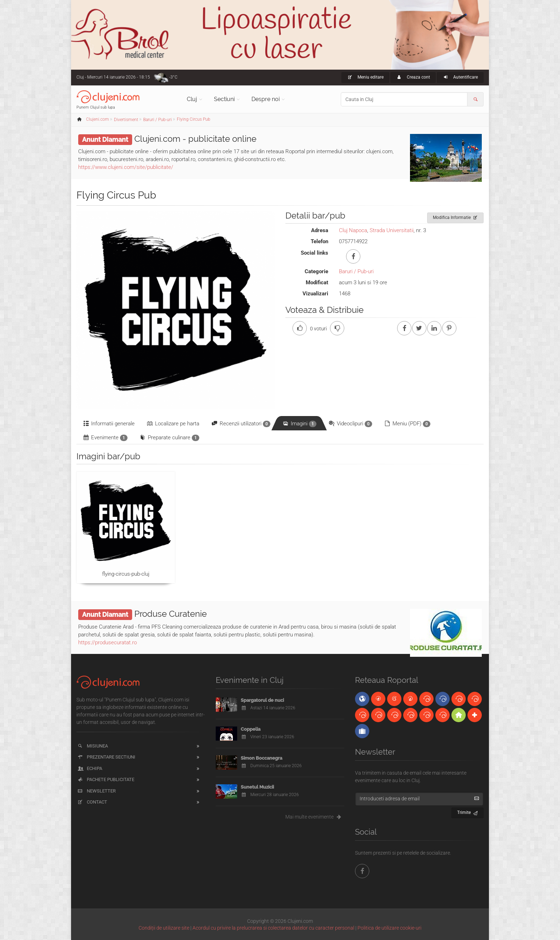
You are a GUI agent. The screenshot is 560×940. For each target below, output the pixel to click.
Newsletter (96, 791)
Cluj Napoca (353, 230)
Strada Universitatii (392, 230)
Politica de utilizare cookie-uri (389, 928)
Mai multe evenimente (315, 817)
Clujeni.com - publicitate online (195, 139)
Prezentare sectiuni (106, 757)
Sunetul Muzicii (257, 787)
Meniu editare (366, 77)
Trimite (468, 812)
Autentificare (460, 77)
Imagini (299, 424)
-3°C (173, 77)
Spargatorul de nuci (262, 700)
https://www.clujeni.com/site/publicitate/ (126, 167)
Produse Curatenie (171, 614)
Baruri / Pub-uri (356, 271)
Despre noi (266, 99)
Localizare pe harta (173, 424)
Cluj (192, 99)
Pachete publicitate (106, 779)
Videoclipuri (350, 424)
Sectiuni (224, 99)
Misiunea (92, 746)
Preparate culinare (169, 438)
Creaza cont (413, 77)
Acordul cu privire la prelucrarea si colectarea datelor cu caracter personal (273, 928)
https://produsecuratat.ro (107, 642)
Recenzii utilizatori (241, 424)
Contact (92, 802)
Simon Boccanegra (261, 758)
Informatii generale (108, 424)
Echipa (89, 768)
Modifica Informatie (456, 216)
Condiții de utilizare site (164, 928)
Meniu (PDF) (407, 424)
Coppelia (251, 729)
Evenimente (105, 438)
